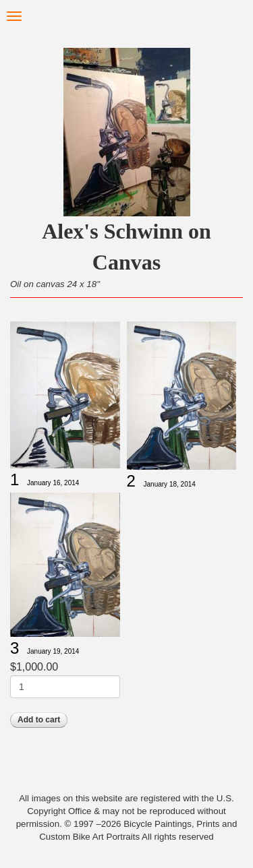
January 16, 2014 (53, 483)
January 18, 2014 (170, 484)
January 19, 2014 (53, 651)
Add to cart (39, 720)
